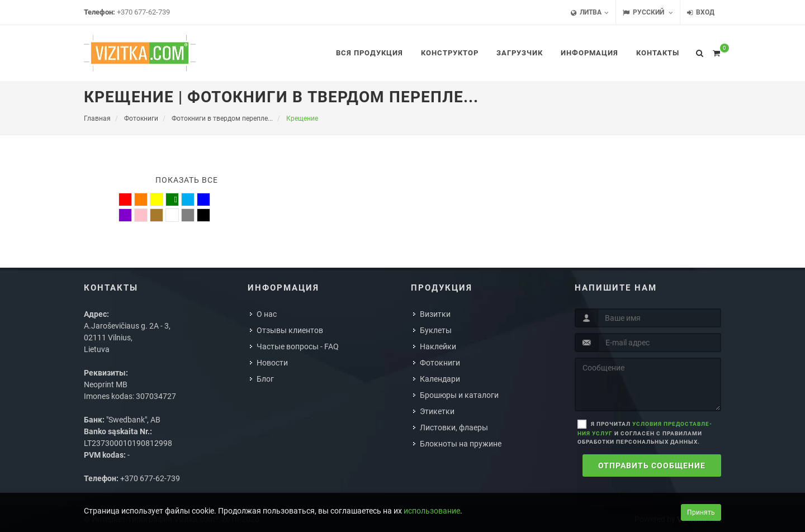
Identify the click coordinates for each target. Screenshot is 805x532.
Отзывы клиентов (290, 330)
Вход (701, 13)
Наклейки (438, 346)
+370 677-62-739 (143, 12)
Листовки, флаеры (454, 427)
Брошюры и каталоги (459, 395)
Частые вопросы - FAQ (298, 346)
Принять (701, 512)
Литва (590, 13)
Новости (272, 363)
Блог (265, 379)
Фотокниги (440, 363)
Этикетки (437, 411)
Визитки (435, 314)
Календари (440, 379)
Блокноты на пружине (461, 444)
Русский (648, 13)
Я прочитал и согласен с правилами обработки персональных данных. (645, 433)
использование (432, 511)
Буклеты (436, 330)
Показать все (187, 180)
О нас (267, 314)
